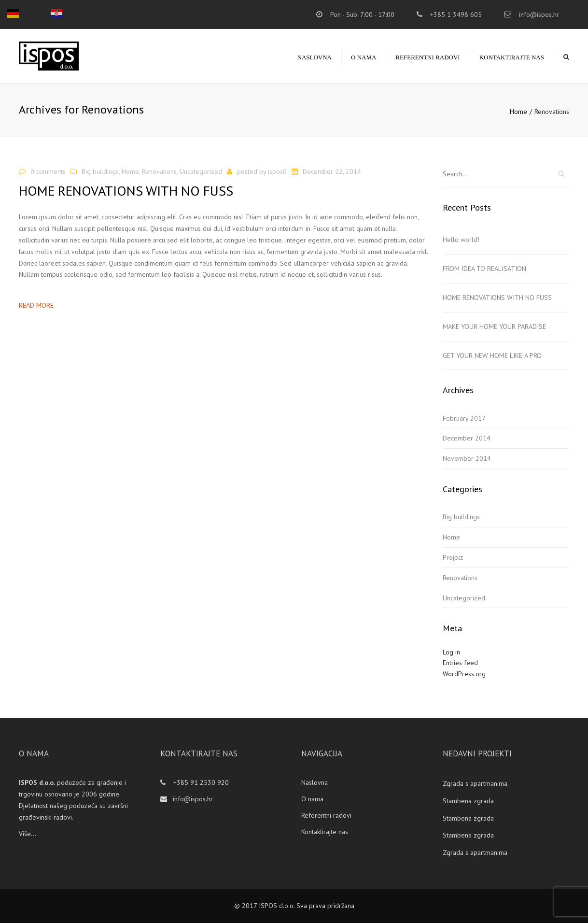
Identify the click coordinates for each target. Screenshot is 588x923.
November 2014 (467, 458)
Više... (28, 834)
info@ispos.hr (539, 14)
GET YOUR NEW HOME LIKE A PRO (492, 355)
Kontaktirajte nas (512, 57)
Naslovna (315, 57)
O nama (364, 57)
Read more (36, 305)
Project (453, 557)
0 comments (48, 171)
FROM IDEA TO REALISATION (484, 269)
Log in (451, 652)
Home (518, 112)
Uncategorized (201, 171)
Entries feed (460, 663)
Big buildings (100, 171)
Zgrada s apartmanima (475, 783)
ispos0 (277, 171)
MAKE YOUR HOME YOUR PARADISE (494, 327)
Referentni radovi (427, 57)
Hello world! (461, 240)
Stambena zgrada (468, 801)
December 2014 (467, 438)
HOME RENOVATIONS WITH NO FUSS (497, 298)
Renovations (159, 171)
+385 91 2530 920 (200, 782)
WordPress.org (464, 674)
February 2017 (464, 418)
